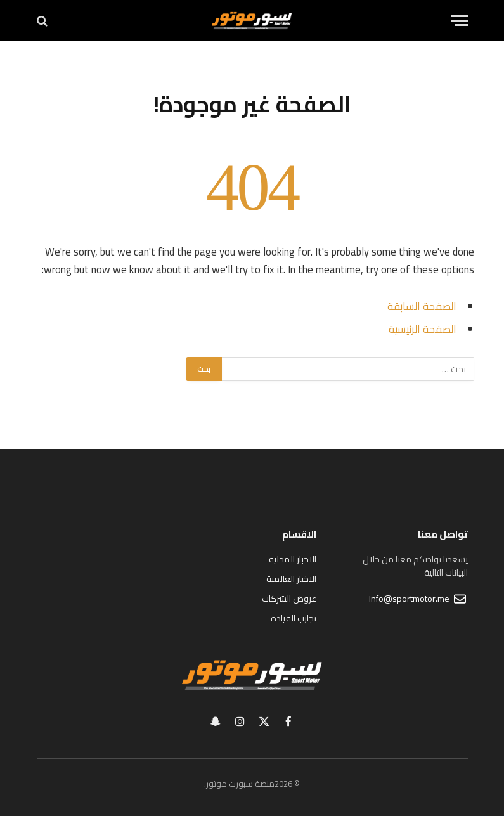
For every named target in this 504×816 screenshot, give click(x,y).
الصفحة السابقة (422, 306)
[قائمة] (460, 21)
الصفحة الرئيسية (423, 329)
